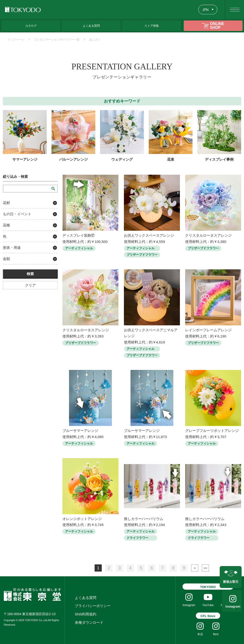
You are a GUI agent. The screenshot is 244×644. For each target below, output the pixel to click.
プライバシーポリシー (93, 606)
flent (216, 634)
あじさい (95, 40)
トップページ (16, 40)
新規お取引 (231, 581)
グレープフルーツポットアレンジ (212, 431)
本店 (200, 634)
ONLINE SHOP (217, 26)
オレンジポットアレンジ (82, 519)
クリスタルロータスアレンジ (208, 235)
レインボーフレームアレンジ (208, 330)
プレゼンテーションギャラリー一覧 (57, 40)
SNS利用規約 (86, 614)
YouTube (208, 605)
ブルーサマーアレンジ (80, 431)
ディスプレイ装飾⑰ (79, 235)
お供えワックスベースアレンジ (149, 235)
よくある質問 (86, 598)
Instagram (231, 606)
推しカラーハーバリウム (144, 519)
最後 (205, 568)
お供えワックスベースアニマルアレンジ (151, 333)
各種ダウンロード (89, 622)
